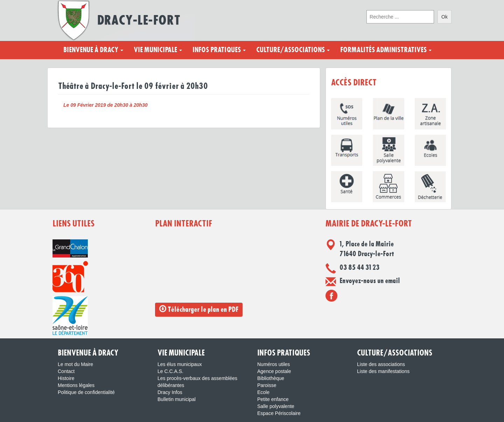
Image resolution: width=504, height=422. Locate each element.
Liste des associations (381, 364)
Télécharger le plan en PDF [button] (199, 309)
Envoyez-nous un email (370, 281)
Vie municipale (158, 50)
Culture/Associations (293, 50)
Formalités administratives (386, 50)
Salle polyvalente (276, 406)
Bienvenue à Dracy (93, 50)
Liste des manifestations (383, 371)
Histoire (66, 378)
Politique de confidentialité (86, 392)
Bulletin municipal (177, 399)
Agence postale (274, 371)
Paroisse (267, 385)
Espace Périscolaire (279, 413)
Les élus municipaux (180, 364)
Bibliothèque (271, 378)
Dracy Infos (170, 392)
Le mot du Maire (75, 364)
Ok (444, 17)
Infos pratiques (219, 50)
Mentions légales (76, 385)
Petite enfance (273, 399)
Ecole (263, 392)
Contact (66, 371)
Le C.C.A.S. (170, 371)
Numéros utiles (274, 364)
